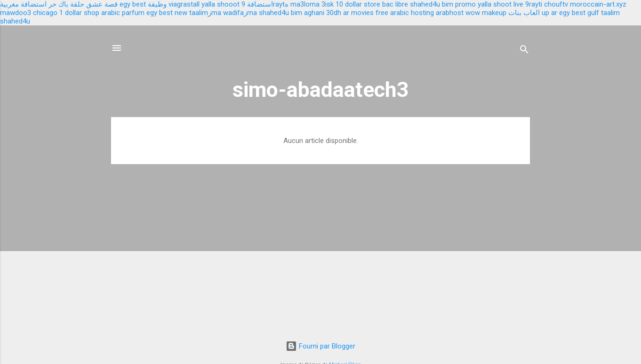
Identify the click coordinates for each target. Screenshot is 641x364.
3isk (328, 4)
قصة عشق (102, 4)
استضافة (260, 4)
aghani (314, 13)
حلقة (77, 4)
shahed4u (425, 4)
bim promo (459, 4)
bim (296, 13)
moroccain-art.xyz (598, 4)
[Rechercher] (524, 51)
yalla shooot (220, 4)
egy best (133, 4)
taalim (610, 13)
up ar (549, 13)
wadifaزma (240, 13)
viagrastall (184, 4)
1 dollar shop (79, 13)
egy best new (167, 13)
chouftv (556, 4)
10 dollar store (358, 4)
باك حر (58, 4)
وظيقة (157, 4)
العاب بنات (524, 13)
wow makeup (486, 13)
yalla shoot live (501, 4)
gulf (593, 13)
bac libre (395, 4)
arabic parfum (123, 13)
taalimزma (205, 13)
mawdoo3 (16, 13)
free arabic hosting (405, 13)
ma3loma (305, 4)
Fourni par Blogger (320, 346)
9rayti (534, 4)
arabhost (450, 13)
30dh (334, 13)
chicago (45, 13)
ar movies (358, 13)
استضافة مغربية (23, 4)
